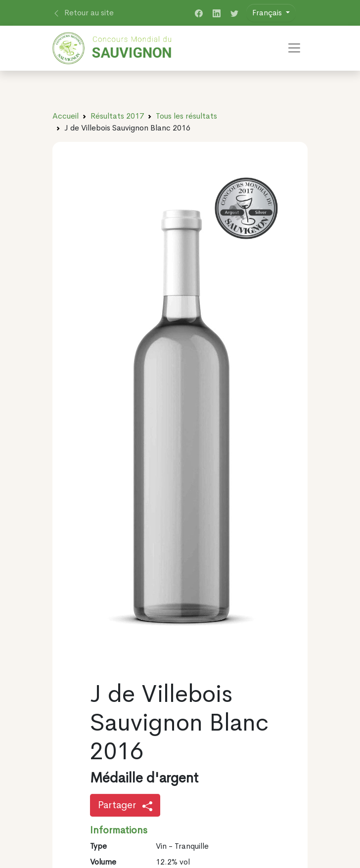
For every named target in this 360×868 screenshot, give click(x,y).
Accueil (66, 116)
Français (268, 13)
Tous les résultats (186, 116)
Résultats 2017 (117, 116)
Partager (125, 805)
